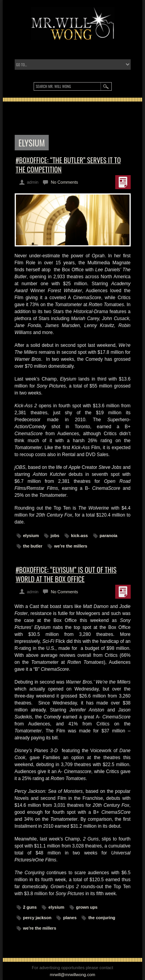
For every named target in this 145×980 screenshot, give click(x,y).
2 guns (30, 907)
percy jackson (37, 918)
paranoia (109, 536)
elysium (31, 536)
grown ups (87, 907)
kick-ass (79, 536)
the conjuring (102, 918)
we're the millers (71, 546)
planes (70, 918)
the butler (33, 546)
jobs (55, 536)
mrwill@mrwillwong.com (73, 975)
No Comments (64, 182)
